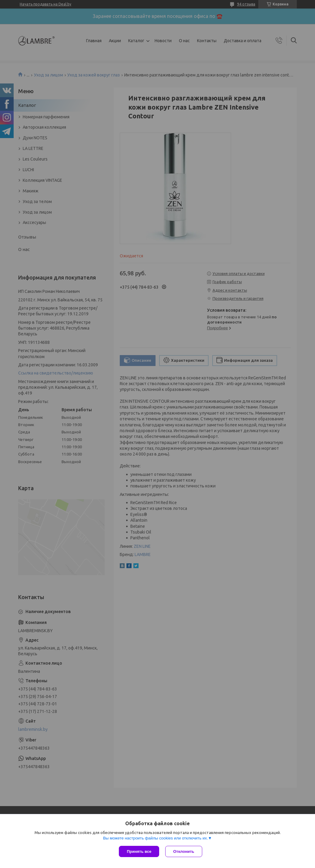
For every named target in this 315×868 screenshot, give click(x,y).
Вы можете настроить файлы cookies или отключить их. (156, 838)
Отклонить (184, 851)
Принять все (139, 851)
